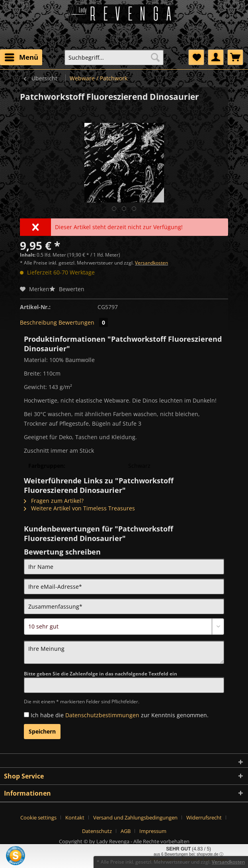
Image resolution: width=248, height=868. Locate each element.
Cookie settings (38, 817)
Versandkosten (151, 263)
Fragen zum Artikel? (54, 501)
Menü (21, 56)
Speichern (42, 731)
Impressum (153, 831)
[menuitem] (21, 57)
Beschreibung (38, 322)
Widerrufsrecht (204, 817)
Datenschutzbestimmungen (102, 715)
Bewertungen (83, 322)
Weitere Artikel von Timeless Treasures (79, 508)
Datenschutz (97, 831)
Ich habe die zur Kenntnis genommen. (120, 715)
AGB (126, 831)
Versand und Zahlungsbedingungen (135, 817)
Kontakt (75, 817)
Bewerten (67, 289)
